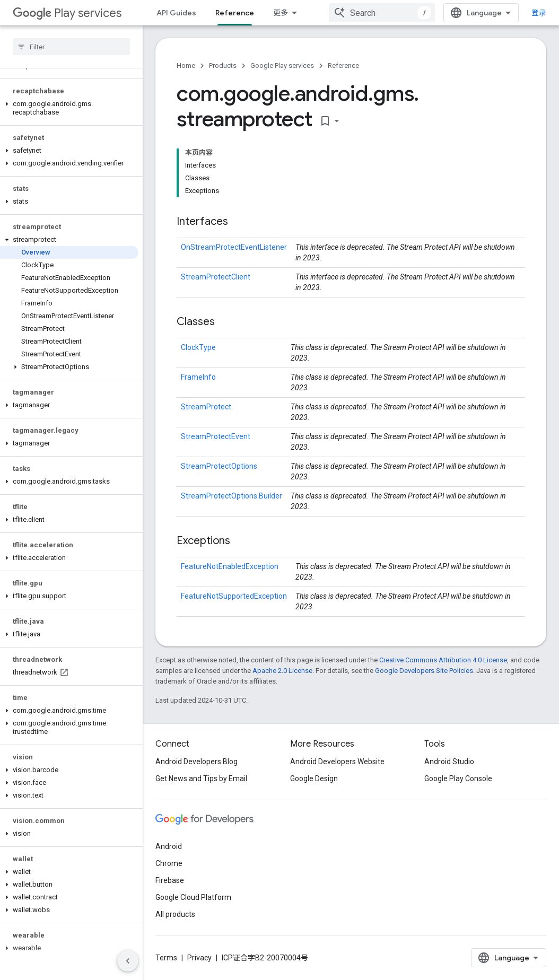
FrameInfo (198, 377)
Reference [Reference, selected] (235, 13)
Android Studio (449, 762)
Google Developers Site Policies (424, 671)
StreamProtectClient (216, 277)
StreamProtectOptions (219, 466)
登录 (539, 13)
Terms (166, 958)
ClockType (198, 347)
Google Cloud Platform (193, 897)
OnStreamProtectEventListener (234, 247)
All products (175, 914)
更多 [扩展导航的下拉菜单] (281, 13)
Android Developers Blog (196, 762)
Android (169, 846)
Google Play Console (458, 778)
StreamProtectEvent (216, 436)
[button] (69, 108)
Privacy (199, 958)
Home (186, 65)
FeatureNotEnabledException (230, 566)
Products (223, 65)
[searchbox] (71, 47)
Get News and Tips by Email (201, 778)
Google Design (314, 778)
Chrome (169, 863)
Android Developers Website (337, 762)
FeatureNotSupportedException (234, 596)
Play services (67, 13)
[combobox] (382, 13)
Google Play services (282, 65)
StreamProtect (206, 407)
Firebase (170, 880)
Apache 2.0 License (282, 671)
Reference (343, 65)
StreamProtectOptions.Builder (232, 496)
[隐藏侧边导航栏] (128, 961)
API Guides (176, 13)
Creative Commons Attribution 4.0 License (443, 660)
